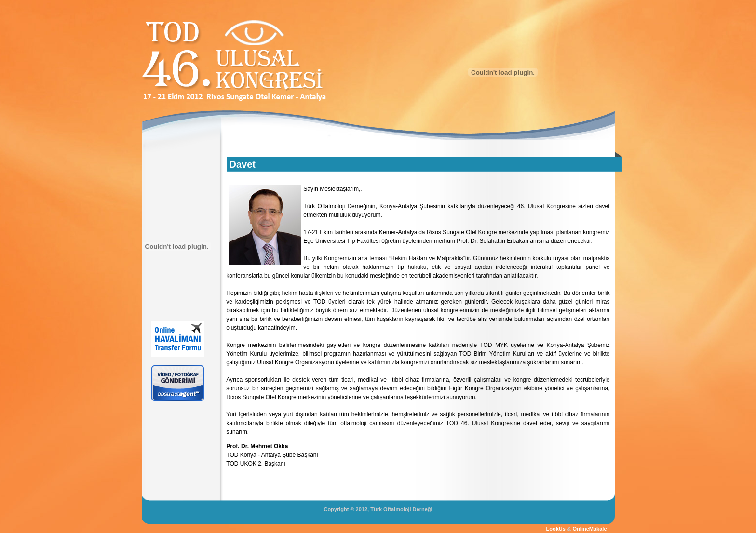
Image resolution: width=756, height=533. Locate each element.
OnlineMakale (590, 529)
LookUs (556, 529)
